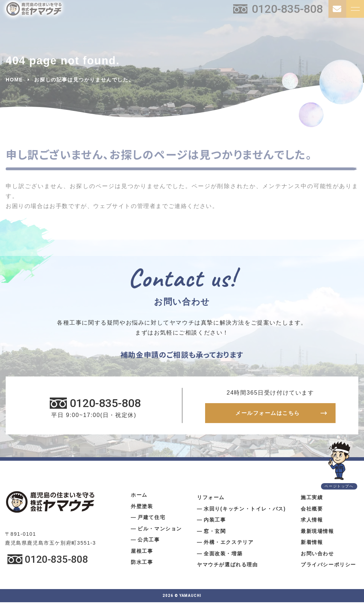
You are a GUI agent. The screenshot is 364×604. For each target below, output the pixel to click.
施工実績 (312, 499)
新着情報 (312, 544)
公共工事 (149, 541)
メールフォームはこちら (268, 414)
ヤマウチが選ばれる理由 (227, 566)
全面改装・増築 (223, 555)
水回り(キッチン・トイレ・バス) (245, 510)
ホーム (139, 497)
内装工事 (215, 522)
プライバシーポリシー (328, 566)
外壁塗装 (142, 508)
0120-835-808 (287, 9)
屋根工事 (142, 552)
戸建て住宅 (151, 519)
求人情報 (312, 522)
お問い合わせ (317, 555)
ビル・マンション (160, 530)
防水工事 (142, 564)
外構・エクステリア (229, 544)
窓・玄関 (215, 533)
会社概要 (312, 510)
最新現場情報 (317, 533)
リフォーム (211, 499)
